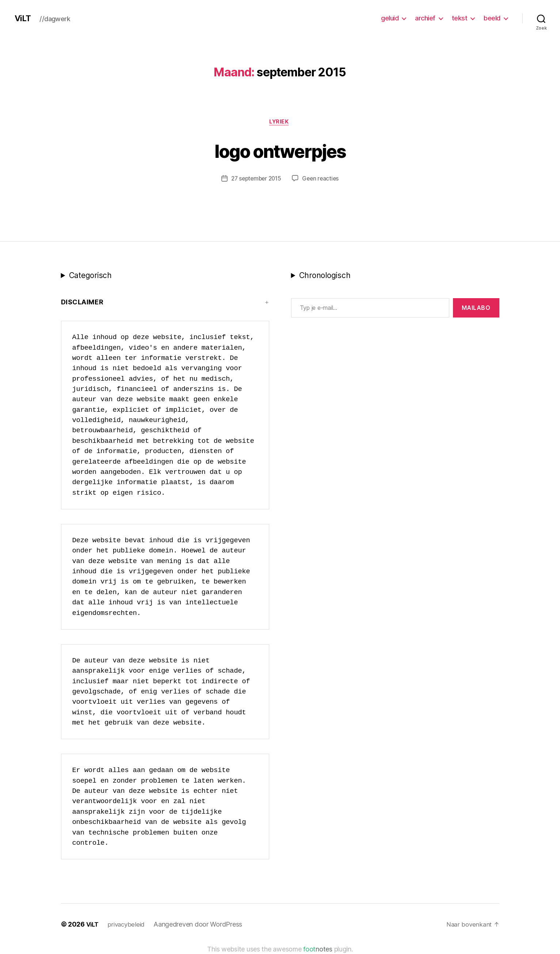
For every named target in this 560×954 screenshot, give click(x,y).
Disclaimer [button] (82, 303)
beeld (492, 18)
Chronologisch (325, 276)
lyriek (280, 122)
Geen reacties (322, 179)
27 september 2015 (255, 179)
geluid (390, 18)
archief (425, 18)
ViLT (23, 18)
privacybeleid (128, 926)
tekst (460, 18)
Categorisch (90, 276)
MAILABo (476, 309)
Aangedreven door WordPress (201, 926)
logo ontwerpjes (280, 150)
